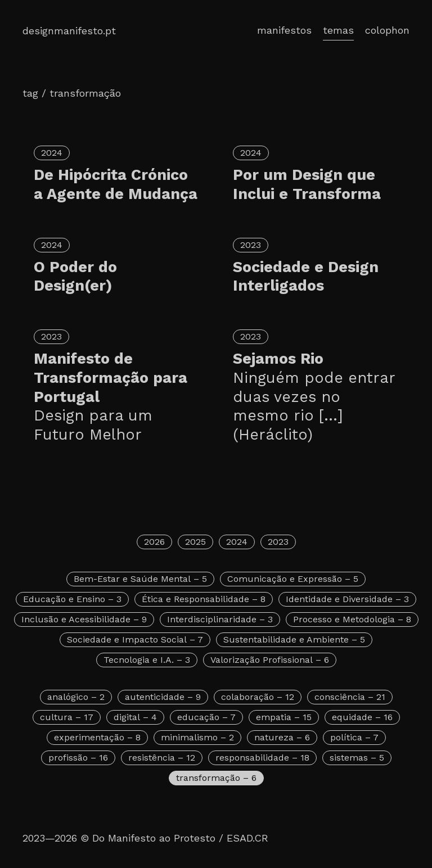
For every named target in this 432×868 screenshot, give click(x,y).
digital (135, 717)
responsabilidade (262, 758)
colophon (387, 30)
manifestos (284, 30)
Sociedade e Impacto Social (135, 639)
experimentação (97, 737)
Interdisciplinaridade (220, 619)
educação (206, 717)
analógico (76, 697)
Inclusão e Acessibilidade (84, 619)
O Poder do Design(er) (75, 277)
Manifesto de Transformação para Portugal (116, 397)
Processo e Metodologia (352, 619)
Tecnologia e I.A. (147, 660)
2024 (52, 153)
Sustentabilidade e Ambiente (294, 639)
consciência (350, 697)
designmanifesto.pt (69, 31)
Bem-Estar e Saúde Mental (140, 579)
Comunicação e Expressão (293, 579)
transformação (216, 778)
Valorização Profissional (270, 660)
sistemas (357, 758)
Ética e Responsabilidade (204, 599)
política (354, 737)
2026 (154, 542)
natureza (282, 737)
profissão (78, 758)
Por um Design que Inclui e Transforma (307, 184)
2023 (251, 245)
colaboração (258, 697)
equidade (362, 717)
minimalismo (197, 737)
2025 (195, 542)
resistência (162, 758)
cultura (67, 717)
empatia (284, 717)
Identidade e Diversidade (347, 599)
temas (338, 30)
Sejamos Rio (316, 397)
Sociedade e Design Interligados (306, 277)
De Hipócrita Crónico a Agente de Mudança (116, 184)
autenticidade (163, 697)
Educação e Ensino (72, 599)
